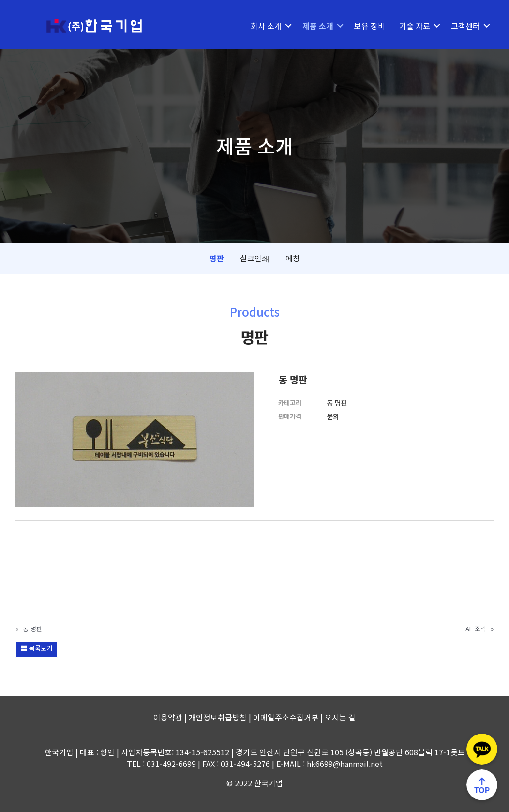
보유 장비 (370, 26)
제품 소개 (318, 26)
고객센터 (465, 26)
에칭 (293, 258)
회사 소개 (266, 26)
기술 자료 (415, 26)
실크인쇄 (255, 258)
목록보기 (37, 648)
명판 (217, 258)
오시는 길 (340, 717)
